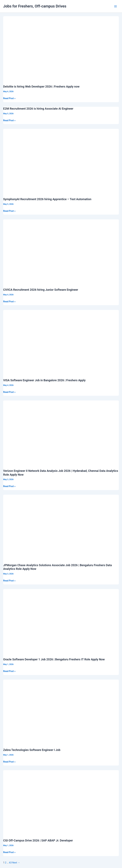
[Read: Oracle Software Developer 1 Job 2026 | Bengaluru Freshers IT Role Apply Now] (61, 621)
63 (10, 863)
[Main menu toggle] (115, 6)
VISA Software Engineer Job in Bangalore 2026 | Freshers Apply (44, 380)
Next (16, 863)
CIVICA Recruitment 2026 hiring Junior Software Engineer (41, 290)
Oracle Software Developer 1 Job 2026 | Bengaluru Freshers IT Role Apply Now (54, 659)
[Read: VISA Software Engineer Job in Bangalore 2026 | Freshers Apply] (61, 342)
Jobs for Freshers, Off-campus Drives (35, 6)
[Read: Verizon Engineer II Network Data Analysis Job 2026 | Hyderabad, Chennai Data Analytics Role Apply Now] (61, 433)
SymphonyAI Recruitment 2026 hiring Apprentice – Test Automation (47, 199)
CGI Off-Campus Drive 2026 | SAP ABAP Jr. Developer (38, 840)
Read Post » (9, 98)
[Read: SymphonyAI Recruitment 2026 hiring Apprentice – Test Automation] (61, 161)
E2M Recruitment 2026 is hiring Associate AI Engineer (38, 109)
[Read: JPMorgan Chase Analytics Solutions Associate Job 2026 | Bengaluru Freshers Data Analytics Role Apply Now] (61, 527)
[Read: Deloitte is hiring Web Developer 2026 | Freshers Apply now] (61, 48)
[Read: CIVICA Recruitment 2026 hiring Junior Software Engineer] (61, 252)
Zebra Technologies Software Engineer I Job (32, 750)
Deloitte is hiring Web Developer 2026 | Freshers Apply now (41, 86)
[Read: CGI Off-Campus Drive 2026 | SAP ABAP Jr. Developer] (61, 803)
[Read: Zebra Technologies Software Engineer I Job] (61, 712)
